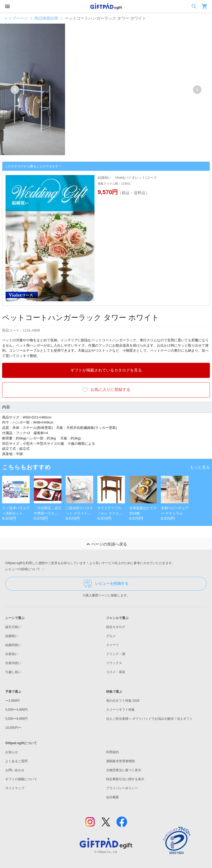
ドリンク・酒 (116, 654)
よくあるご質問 (16, 761)
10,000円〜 (13, 728)
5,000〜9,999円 (16, 719)
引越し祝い (13, 672)
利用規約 (112, 752)
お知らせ (12, 752)
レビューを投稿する (106, 584)
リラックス (114, 663)
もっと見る (200, 467)
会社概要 (112, 797)
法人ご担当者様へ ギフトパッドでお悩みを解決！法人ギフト (149, 719)
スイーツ (112, 645)
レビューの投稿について (26, 569)
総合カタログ (116, 627)
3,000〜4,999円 (16, 710)
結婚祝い (12, 636)
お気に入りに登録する (106, 390)
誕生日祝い (13, 627)
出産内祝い (13, 663)
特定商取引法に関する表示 (125, 779)
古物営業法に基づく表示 (124, 770)
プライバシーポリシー (122, 788)
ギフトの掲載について (21, 779)
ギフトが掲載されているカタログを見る (106, 370)
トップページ (16, 18)
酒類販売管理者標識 (120, 761)
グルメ (111, 636)
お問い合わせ (15, 770)
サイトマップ (15, 788)
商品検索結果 (46, 18)
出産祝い (12, 654)
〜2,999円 (12, 701)
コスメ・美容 (116, 672)
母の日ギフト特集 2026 (123, 701)
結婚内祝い (13, 645)
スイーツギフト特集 (120, 710)
